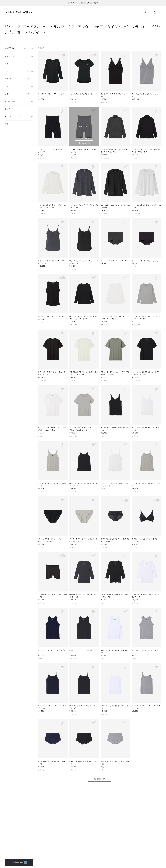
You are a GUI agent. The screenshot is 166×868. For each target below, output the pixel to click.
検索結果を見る (19, 862)
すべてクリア (29, 48)
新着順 (155, 26)
